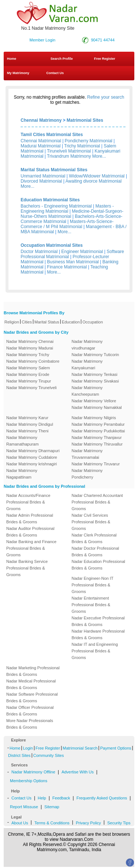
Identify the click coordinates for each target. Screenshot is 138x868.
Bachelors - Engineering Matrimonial (56, 206)
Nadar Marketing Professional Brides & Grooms (33, 671)
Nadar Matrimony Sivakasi (95, 381)
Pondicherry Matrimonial (89, 141)
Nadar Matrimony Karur (27, 418)
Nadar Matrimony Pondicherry (87, 474)
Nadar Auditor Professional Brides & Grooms (30, 532)
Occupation (93, 322)
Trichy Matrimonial (82, 146)
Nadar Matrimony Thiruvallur (97, 444)
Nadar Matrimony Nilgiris (94, 418)
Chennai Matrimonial (41, 141)
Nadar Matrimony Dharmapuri (33, 451)
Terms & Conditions (52, 823)
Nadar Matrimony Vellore (94, 401)
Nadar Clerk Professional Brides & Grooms (94, 538)
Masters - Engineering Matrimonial (67, 209)
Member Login (42, 40)
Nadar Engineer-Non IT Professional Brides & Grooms (93, 585)
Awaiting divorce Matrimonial (94, 181)
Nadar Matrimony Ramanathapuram (22, 441)
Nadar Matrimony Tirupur (29, 381)
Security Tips (119, 823)
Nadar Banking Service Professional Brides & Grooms (27, 568)
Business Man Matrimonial (73, 262)
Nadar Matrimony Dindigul (30, 424)
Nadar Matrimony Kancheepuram (87, 391)
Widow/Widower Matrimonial (97, 176)
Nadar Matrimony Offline (33, 772)
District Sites (19, 755)
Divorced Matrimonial (41, 181)
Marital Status (47, 322)
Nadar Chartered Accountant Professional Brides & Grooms (97, 502)
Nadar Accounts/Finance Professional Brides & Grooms (28, 502)
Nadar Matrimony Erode (28, 374)
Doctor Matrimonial (39, 252)
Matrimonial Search (80, 748)
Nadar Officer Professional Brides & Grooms (30, 711)
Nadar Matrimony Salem (28, 368)
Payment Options (116, 748)
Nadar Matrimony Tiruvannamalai (87, 454)
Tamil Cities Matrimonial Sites (52, 135)
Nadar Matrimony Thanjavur (97, 437)
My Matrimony (18, 73)
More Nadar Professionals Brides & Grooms (30, 724)
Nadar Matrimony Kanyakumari (87, 365)
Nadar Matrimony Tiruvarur (96, 464)
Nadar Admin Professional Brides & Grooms (30, 519)
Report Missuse (24, 807)
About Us (20, 823)
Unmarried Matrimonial (43, 176)
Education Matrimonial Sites (50, 200)
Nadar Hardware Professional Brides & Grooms (98, 634)
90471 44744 (103, 40)
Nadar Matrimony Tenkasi (95, 374)
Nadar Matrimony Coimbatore (33, 361)
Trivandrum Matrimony (69, 156)
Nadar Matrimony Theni (27, 431)
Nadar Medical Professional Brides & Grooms (31, 684)
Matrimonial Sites (85, 120)
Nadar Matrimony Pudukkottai (98, 431)
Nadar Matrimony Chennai (30, 341)
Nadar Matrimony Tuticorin (95, 355)
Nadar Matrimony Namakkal (97, 407)
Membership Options (29, 781)
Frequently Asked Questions (102, 798)
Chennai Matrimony (41, 120)
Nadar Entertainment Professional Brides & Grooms (91, 605)
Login (28, 748)
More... (99, 156)
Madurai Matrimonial (41, 146)
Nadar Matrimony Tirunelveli (31, 388)
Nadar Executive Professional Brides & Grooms (98, 621)
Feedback (61, 798)
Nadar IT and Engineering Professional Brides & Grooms (95, 651)
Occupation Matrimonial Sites (52, 245)
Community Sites (48, 755)
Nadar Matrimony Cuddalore (32, 457)
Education (71, 322)
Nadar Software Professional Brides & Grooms (32, 697)
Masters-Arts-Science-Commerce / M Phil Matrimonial (67, 224)
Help (42, 798)
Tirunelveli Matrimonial (69, 151)
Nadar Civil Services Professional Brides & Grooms (91, 522)
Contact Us (54, 73)
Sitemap (52, 807)
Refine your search (106, 97)
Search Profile (62, 59)
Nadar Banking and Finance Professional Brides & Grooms (31, 548)
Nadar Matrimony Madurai (30, 348)
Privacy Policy (88, 823)
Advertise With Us (77, 772)
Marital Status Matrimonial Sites (54, 170)
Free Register (105, 59)
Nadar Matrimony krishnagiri (32, 464)
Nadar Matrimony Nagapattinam (22, 474)
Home (12, 59)
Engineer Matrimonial (82, 252)
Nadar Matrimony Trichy (28, 355)
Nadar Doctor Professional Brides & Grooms (95, 552)
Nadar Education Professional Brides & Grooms (99, 565)
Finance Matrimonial (67, 267)
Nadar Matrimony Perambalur (98, 424)
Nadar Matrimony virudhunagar (87, 345)
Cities (27, 322)
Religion (12, 322)
